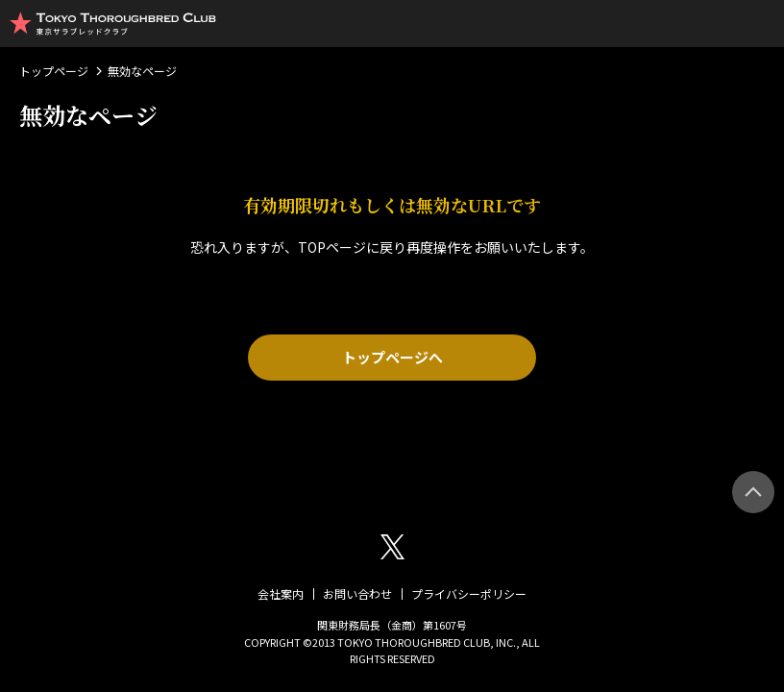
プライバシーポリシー (469, 593)
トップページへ (392, 357)
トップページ (54, 71)
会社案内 (281, 593)
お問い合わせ (357, 593)
